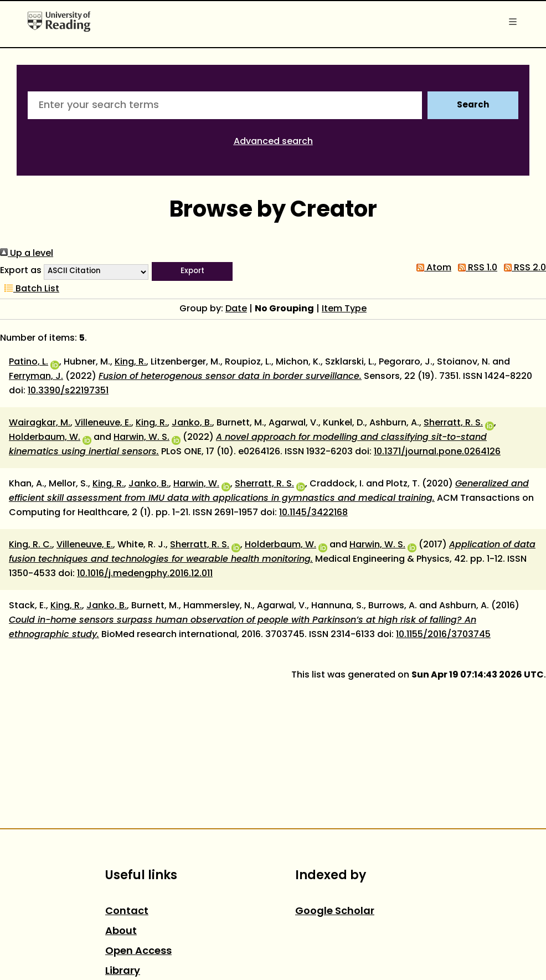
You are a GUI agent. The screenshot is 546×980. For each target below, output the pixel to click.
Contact (127, 912)
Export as (21, 271)
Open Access (138, 951)
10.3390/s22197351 (68, 391)
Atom (432, 268)
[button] (192, 271)
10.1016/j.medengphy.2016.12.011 (145, 574)
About (121, 932)
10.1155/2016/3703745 (443, 635)
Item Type (344, 309)
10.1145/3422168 (313, 513)
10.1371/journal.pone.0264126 (437, 452)
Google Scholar (335, 912)
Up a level (27, 254)
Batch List (30, 289)
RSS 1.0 (475, 268)
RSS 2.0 (523, 268)
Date (236, 309)
